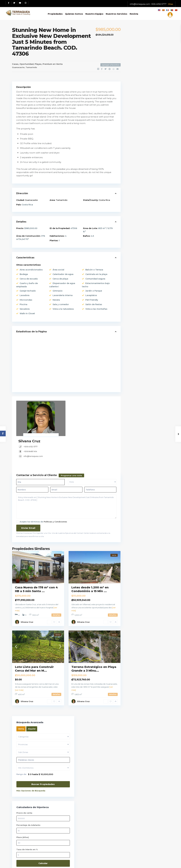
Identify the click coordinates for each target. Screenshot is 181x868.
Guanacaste (18, 67)
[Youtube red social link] (20, 3)
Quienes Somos (74, 14)
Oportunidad (27, 64)
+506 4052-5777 (159, 4)
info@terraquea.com (140, 4)
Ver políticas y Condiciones (27, 739)
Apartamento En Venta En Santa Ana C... (154, 213)
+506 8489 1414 (72, 413)
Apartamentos (137, 255)
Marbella (32, 675)
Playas (38, 64)
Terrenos (134, 333)
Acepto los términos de (43, 493)
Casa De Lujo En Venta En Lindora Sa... (154, 226)
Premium (47, 64)
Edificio (133, 268)
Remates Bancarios (139, 326)
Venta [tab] (134, 40)
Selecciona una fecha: (144, 713)
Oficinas (134, 294)
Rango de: (134, 85)
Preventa (134, 320)
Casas (15, 64)
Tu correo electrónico (151, 739)
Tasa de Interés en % (140, 160)
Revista (134, 14)
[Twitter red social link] (14, 3)
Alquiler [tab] (145, 40)
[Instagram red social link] (26, 3)
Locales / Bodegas (139, 281)
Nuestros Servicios (117, 14)
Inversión (134, 274)
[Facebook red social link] (9, 3)
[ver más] (19, 662)
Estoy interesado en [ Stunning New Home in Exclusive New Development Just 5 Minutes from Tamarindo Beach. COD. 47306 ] (66, 478)
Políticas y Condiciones (55, 493)
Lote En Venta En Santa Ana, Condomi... (154, 201)
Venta (59, 64)
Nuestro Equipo (94, 14)
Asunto (151, 763)
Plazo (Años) (135, 148)
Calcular (147, 174)
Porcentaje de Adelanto (141, 136)
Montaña (134, 287)
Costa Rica (104, 200)
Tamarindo (31, 67)
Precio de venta (137, 124)
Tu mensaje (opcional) (151, 790)
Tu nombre (151, 727)
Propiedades (55, 14)
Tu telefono (151, 751)
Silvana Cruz (71, 403)
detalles (56, 587)
